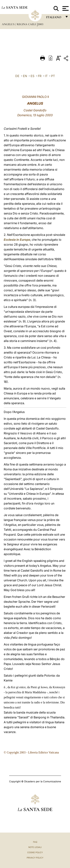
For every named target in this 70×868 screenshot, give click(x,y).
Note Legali (35, 847)
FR (40, 76)
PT (53, 76)
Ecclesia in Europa (17, 240)
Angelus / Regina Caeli (19, 24)
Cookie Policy (35, 852)
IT (46, 76)
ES (32, 76)
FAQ (35, 842)
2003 (41, 24)
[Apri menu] (65, 8)
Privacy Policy (35, 858)
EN (25, 76)
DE (17, 76)
